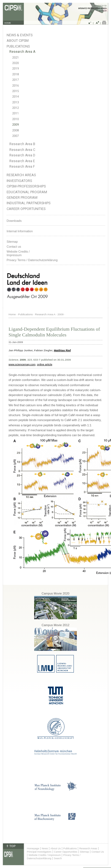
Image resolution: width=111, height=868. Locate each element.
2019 (15, 69)
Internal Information (20, 231)
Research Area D (22, 155)
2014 (15, 97)
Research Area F (22, 167)
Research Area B (22, 144)
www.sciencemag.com (22, 364)
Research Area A (22, 52)
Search (58, 858)
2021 (15, 58)
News (45, 848)
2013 (15, 102)
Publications (18, 46)
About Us (56, 848)
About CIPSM (18, 41)
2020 (15, 63)
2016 (15, 86)
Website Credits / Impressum (45, 855)
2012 (15, 108)
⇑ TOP (11, 846)
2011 (15, 113)
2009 (15, 125)
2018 (15, 74)
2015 (15, 91)
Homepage (33, 848)
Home (12, 314)
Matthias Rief (62, 350)
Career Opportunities (26, 209)
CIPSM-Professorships (26, 186)
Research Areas (21, 175)
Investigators (19, 181)
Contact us (14, 247)
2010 (15, 119)
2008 (15, 130)
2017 (15, 80)
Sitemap (12, 242)
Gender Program (22, 197)
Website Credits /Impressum (18, 253)
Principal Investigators (39, 852)
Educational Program (27, 192)
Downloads (14, 221)
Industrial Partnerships (29, 203)
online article (44, 364)
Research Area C (22, 150)
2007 (15, 136)
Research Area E (22, 161)
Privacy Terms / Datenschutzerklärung (32, 260)
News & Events (20, 35)
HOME (8, 23)
